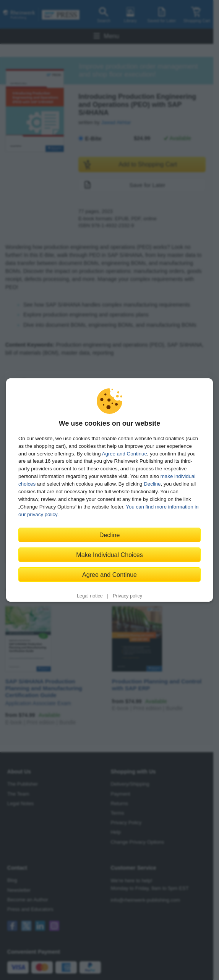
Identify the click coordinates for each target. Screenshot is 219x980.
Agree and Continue (125, 454)
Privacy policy (127, 596)
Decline (152, 484)
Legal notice (90, 596)
